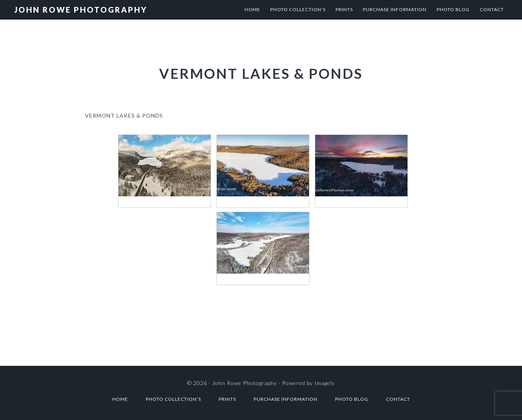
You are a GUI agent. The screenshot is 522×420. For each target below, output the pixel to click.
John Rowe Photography (81, 10)
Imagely (325, 383)
